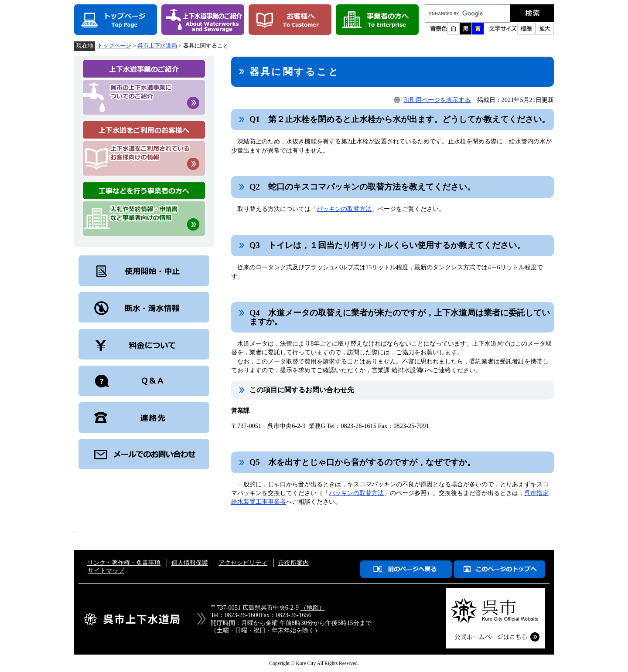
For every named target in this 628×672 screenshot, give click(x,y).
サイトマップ (106, 570)
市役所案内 (294, 563)
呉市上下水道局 (157, 46)
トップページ (114, 46)
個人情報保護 (190, 563)
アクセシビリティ (243, 563)
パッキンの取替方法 (344, 209)
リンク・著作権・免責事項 (124, 563)
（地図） (313, 608)
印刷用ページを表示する (437, 100)
